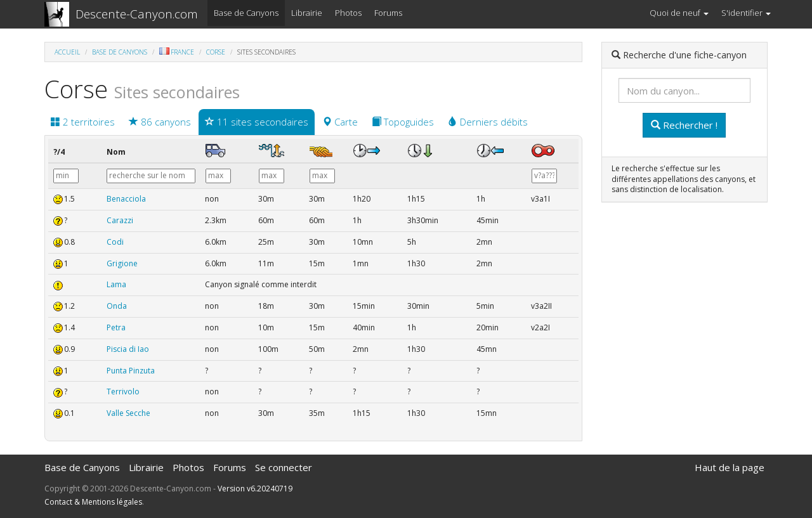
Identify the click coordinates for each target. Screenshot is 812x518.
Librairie (307, 13)
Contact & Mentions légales (93, 502)
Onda (117, 306)
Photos (348, 13)
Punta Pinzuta (131, 371)
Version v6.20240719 (255, 489)
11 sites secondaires (257, 122)
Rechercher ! (684, 125)
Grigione (122, 263)
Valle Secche (128, 413)
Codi (115, 242)
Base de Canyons (246, 13)
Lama (116, 284)
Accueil (67, 52)
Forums (388, 13)
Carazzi (120, 220)
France (177, 52)
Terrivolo (123, 392)
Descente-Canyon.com (137, 14)
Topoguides (403, 122)
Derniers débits (488, 122)
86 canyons (160, 122)
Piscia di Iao (128, 349)
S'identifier (746, 13)
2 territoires (83, 122)
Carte (340, 122)
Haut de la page (730, 467)
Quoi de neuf (679, 13)
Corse (216, 52)
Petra (116, 327)
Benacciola (126, 199)
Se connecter (284, 467)
